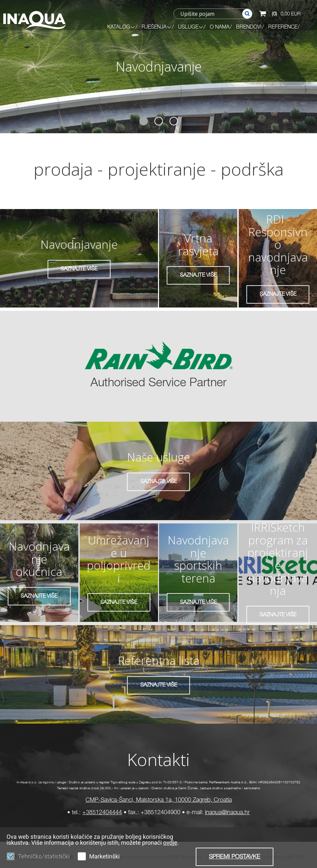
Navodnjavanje (159, 66)
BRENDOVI (249, 27)
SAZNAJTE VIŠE (79, 269)
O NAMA (220, 27)
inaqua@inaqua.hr (227, 813)
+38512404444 (102, 813)
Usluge (191, 27)
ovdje (170, 843)
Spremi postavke (235, 857)
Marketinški (104, 856)
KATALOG (121, 27)
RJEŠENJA (157, 27)
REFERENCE (283, 27)
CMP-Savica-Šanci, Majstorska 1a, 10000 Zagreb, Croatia (159, 800)
